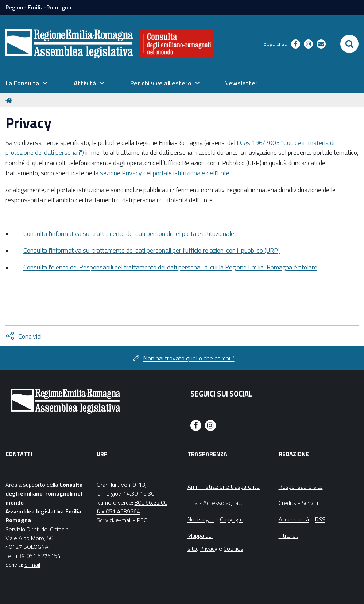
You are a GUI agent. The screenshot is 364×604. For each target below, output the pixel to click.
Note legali (201, 519)
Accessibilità (294, 519)
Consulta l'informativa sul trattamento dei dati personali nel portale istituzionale (129, 234)
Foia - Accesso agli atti (216, 503)
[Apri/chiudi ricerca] (349, 44)
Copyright (232, 519)
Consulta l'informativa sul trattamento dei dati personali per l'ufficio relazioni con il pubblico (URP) (152, 250)
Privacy (208, 548)
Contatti (19, 454)
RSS (320, 519)
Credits (287, 503)
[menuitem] (26, 83)
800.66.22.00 (151, 502)
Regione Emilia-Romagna (38, 7)
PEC (142, 520)
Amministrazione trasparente (224, 486)
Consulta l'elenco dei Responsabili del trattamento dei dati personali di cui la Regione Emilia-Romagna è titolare (170, 267)
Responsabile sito (301, 486)
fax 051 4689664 (118, 511)
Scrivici (310, 503)
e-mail (32, 565)
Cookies (233, 548)
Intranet (288, 535)
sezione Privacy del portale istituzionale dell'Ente (165, 173)
